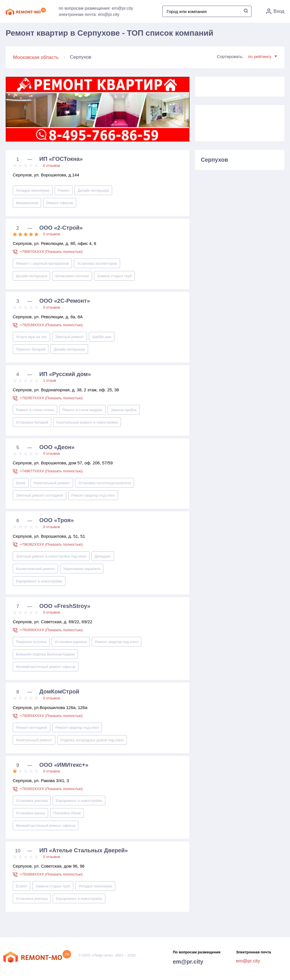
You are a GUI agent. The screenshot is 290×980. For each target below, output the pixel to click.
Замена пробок (124, 410)
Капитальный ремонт (52, 483)
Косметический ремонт (35, 569)
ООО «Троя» (57, 520)
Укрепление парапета (82, 569)
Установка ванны (30, 813)
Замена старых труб (115, 276)
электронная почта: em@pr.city (89, 14)
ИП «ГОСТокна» (61, 159)
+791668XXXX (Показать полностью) (51, 874)
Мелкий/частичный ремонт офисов (46, 667)
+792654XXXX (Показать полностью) (51, 716)
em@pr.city (188, 962)
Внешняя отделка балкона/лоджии (45, 654)
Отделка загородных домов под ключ (92, 740)
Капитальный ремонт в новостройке (87, 422)
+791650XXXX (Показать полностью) (51, 630)
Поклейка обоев (67, 813)
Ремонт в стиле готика (35, 410)
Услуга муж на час (31, 337)
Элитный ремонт (70, 337)
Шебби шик (102, 337)
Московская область (36, 57)
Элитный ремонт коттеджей (40, 495)
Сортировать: (247, 56)
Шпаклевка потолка (72, 276)
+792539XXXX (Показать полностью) (51, 325)
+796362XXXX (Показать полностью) (51, 544)
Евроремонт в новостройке (39, 581)
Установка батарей (32, 422)
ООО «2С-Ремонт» (65, 301)
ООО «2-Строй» (61, 228)
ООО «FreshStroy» (65, 606)
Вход (275, 11)
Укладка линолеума (33, 190)
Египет (22, 886)
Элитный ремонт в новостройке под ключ (51, 556)
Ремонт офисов (59, 203)
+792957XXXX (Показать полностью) (51, 398)
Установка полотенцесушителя (105, 483)
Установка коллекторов (97, 263)
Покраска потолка (31, 642)
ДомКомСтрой (59, 691)
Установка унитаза (32, 801)
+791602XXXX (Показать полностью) (51, 789)
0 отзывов (52, 166)
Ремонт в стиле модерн (82, 410)
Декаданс (103, 556)
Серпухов (214, 160)
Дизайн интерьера (93, 190)
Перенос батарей (31, 349)
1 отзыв (50, 380)
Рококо (64, 190)
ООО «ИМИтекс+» (64, 765)
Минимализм (27, 203)
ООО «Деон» (57, 447)
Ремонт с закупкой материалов (42, 263)
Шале (21, 483)
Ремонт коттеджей (32, 728)
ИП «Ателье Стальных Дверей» (84, 850)
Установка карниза (71, 642)
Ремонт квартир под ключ (93, 495)
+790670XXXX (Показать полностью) (51, 252)
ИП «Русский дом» (65, 374)
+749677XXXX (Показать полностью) (51, 471)
